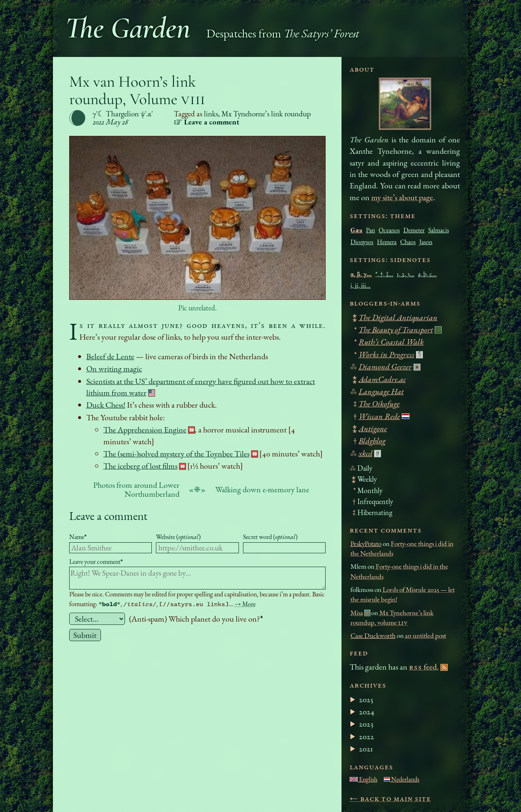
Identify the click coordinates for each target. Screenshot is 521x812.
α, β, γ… (361, 274)
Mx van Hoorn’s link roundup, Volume (138, 90)
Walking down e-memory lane (262, 489)
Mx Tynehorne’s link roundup (266, 114)
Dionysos (362, 242)
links (211, 114)
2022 (367, 736)
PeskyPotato (366, 544)
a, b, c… (427, 274)
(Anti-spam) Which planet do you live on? (196, 619)
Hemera (387, 242)
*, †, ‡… (384, 274)
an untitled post (426, 635)
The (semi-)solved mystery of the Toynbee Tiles (176, 454)
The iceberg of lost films (140, 466)
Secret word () (270, 537)
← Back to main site (390, 798)
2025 (366, 699)
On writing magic (114, 369)
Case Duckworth (373, 635)
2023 (366, 724)
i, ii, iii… (360, 285)
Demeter (414, 230)
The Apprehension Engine (145, 430)
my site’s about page (402, 197)
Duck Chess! (106, 405)
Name (78, 537)
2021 (366, 749)
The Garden (128, 28)
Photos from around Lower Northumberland (136, 489)
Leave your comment (96, 562)
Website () (178, 537)
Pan (370, 230)
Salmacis (439, 230)
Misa (357, 613)
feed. (424, 667)
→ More (245, 604)
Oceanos (389, 230)
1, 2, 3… (406, 274)
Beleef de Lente (110, 356)
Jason (426, 242)
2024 (367, 712)
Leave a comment (108, 516)
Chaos (408, 242)
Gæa (356, 230)
